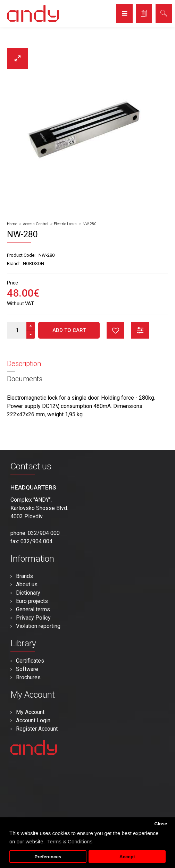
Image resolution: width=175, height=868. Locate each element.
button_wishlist (115, 330)
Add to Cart (69, 330)
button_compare (140, 330)
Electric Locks (65, 224)
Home (12, 224)
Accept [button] (127, 857)
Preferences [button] (48, 857)
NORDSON (34, 263)
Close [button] (161, 824)
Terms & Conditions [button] (70, 841)
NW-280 (89, 224)
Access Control (36, 224)
